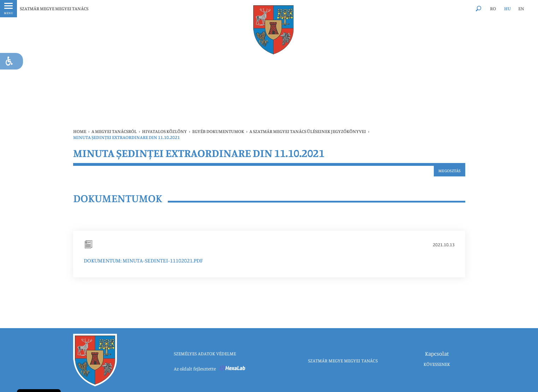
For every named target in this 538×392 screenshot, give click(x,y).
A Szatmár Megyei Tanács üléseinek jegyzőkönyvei (308, 131)
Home (80, 131)
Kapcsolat (437, 354)
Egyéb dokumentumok (218, 131)
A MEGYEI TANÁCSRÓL (114, 131)
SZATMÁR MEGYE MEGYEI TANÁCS (54, 8)
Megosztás (450, 171)
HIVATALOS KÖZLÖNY (164, 131)
